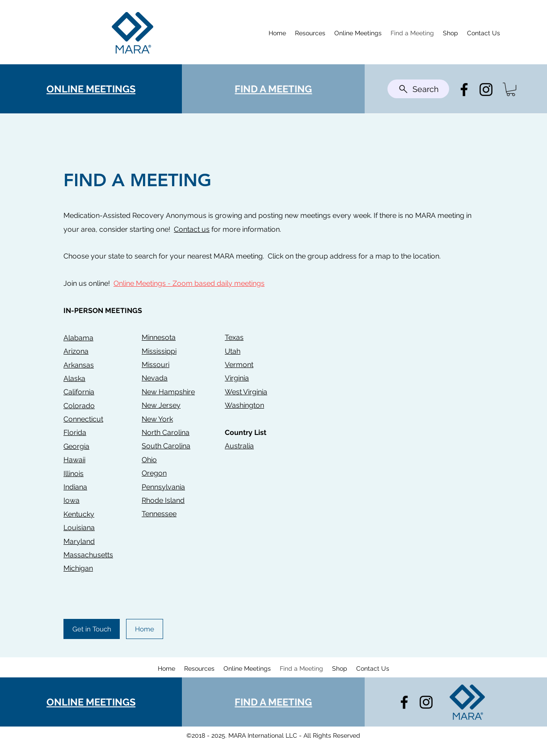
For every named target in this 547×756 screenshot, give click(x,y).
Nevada (155, 378)
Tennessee (159, 514)
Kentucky (79, 514)
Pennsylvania (163, 487)
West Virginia (246, 392)
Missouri (156, 365)
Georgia (76, 446)
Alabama (78, 338)
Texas (234, 337)
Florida (75, 432)
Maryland (79, 541)
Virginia (237, 378)
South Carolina (166, 446)
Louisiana (79, 528)
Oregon (154, 473)
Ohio (149, 460)
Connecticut (83, 419)
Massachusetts (88, 555)
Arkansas (79, 365)
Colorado (79, 406)
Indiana (75, 487)
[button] (511, 89)
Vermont (239, 365)
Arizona (76, 351)
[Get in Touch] (92, 629)
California (79, 392)
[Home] (145, 629)
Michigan (78, 568)
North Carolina (166, 432)
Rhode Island (163, 500)
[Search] (418, 89)
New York (157, 419)
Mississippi (159, 351)
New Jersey (161, 405)
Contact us (192, 229)
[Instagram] (486, 90)
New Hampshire (168, 392)
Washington (244, 405)
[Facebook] (464, 90)
